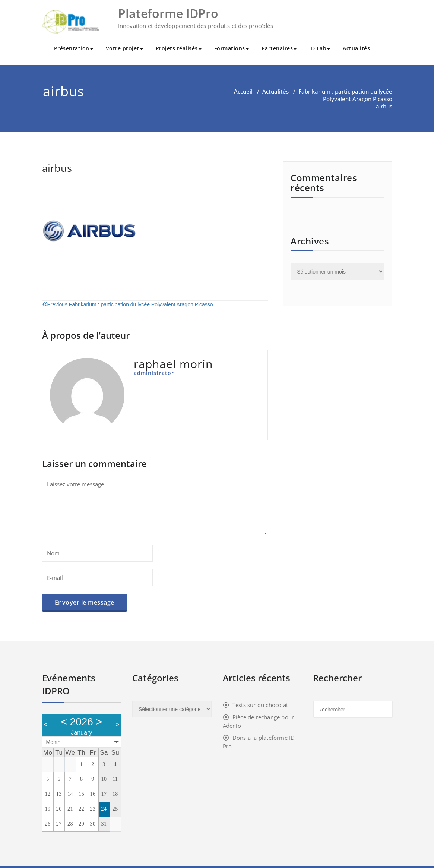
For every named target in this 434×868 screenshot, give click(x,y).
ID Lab (320, 48)
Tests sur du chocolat (260, 705)
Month (53, 742)
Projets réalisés (179, 48)
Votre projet (124, 48)
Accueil (243, 91)
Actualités (356, 48)
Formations (232, 48)
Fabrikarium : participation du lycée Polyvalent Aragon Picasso (345, 95)
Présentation (74, 48)
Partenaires (279, 48)
